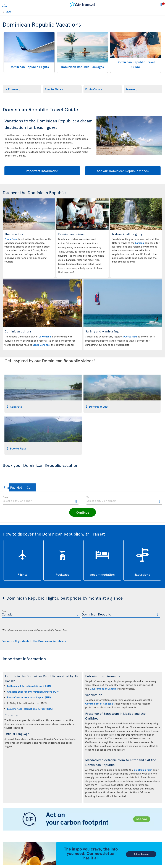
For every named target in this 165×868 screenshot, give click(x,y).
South (9, 12)
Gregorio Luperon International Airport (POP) (33, 692)
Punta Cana (92, 89)
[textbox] (41, 500)
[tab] (43, 394)
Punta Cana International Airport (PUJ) (29, 697)
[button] (13, 487)
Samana (130, 89)
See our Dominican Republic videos (123, 171)
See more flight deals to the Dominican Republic (33, 641)
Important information (42, 171)
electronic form (143, 770)
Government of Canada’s (99, 704)
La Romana (11, 89)
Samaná (140, 243)
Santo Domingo (41, 345)
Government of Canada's (104, 689)
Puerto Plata (53, 89)
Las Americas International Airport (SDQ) (30, 709)
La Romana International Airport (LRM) (29, 686)
